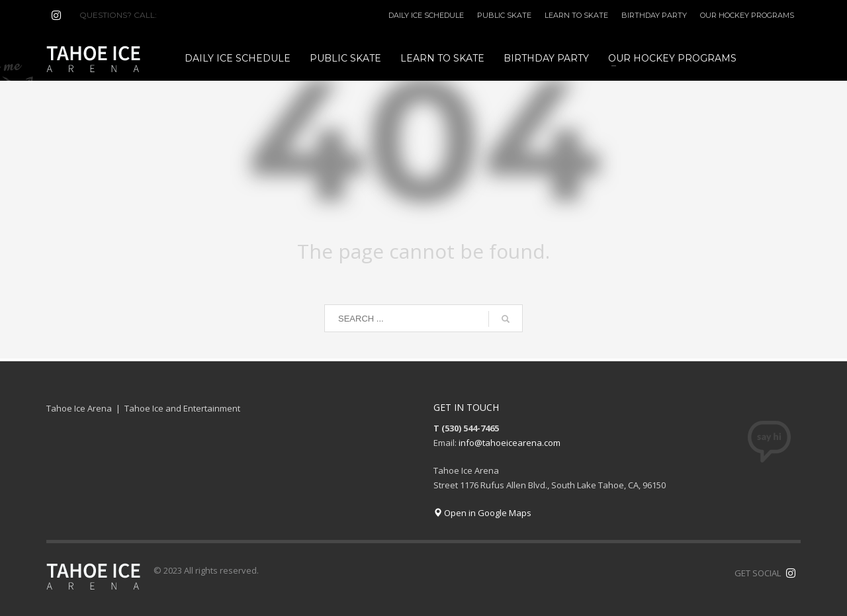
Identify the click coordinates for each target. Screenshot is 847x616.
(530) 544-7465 (191, 15)
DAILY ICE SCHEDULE (426, 15)
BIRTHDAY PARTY (654, 15)
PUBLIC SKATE (504, 15)
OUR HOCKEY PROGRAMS (747, 15)
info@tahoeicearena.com (510, 443)
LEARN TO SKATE (576, 15)
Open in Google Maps (482, 513)
